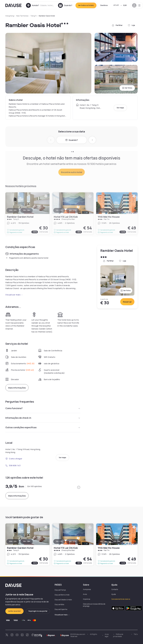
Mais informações (17, 388)
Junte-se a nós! (14, 611)
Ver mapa (120, 108)
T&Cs (136, 634)
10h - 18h (103, 541)
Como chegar (14, 459)
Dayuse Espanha (61, 609)
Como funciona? (43, 408)
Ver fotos (127, 88)
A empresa (87, 589)
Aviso (85, 594)
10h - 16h (27, 541)
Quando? (72, 140)
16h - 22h (73, 541)
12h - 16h (117, 541)
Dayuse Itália (59, 604)
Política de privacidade (118, 635)
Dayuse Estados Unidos (63, 600)
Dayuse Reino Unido (62, 595)
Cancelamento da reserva (121, 599)
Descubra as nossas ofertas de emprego (94, 605)
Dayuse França (60, 590)
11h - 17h (59, 541)
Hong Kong (10, 16)
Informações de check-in (43, 418)
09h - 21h (13, 541)
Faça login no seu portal (38, 611)
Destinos (104, 5)
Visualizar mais (14, 295)
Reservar (127, 302)
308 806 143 (13, 465)
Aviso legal (107, 635)
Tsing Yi (33, 16)
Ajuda (114, 594)
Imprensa (87, 599)
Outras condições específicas (43, 427)
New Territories (22, 16)
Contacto (115, 589)
